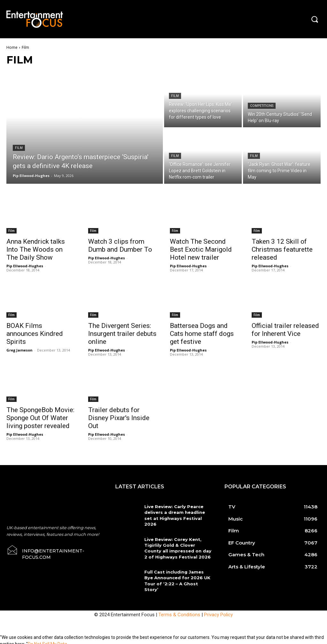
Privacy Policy (218, 611)
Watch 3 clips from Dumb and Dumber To (120, 245)
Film (19, 148)
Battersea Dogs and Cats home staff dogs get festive (202, 334)
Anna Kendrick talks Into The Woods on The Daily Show (36, 249)
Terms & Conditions (179, 611)
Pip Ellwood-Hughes (25, 266)
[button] (315, 19)
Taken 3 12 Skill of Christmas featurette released (282, 249)
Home (12, 47)
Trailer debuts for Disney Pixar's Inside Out (119, 418)
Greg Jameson (19, 350)
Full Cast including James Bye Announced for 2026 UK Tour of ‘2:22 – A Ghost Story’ (177, 577)
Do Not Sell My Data (47, 640)
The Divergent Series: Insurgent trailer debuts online (122, 334)
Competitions (262, 106)
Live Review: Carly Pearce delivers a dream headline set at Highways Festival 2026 (175, 515)
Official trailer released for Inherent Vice (285, 330)
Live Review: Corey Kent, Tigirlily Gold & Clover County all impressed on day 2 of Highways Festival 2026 (178, 548)
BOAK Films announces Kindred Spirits (35, 334)
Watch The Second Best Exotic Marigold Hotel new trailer (201, 249)
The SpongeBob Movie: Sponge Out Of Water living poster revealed (40, 418)
